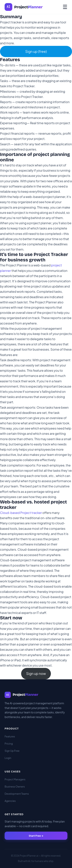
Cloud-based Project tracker (21, 513)
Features (10, 736)
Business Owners (15, 787)
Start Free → (36, 836)
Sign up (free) (36, 51)
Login (8, 758)
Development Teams (17, 794)
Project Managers (15, 779)
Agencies (10, 801)
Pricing (9, 744)
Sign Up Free (12, 751)
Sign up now (36, 673)
